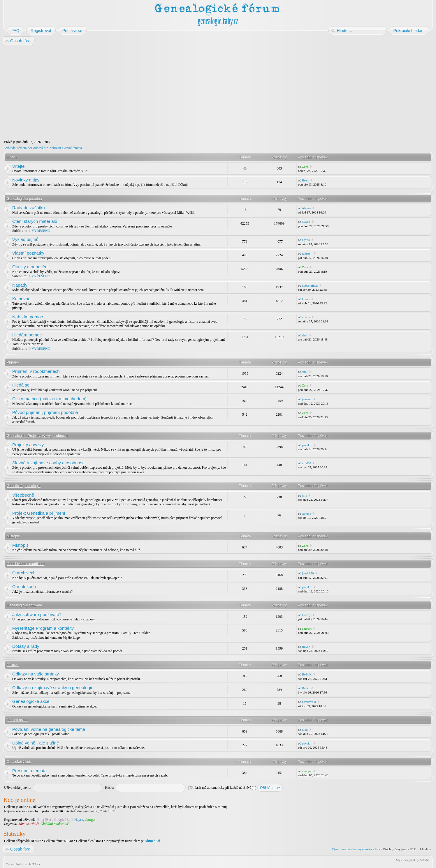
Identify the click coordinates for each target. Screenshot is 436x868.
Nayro (306, 222)
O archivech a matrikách (26, 564)
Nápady (20, 285)
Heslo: (109, 788)
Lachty (306, 615)
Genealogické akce (31, 701)
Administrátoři (28, 824)
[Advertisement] (178, 93)
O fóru (12, 157)
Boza (305, 180)
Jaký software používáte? (37, 614)
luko (305, 730)
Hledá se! (21, 385)
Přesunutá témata (29, 771)
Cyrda (306, 240)
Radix (306, 688)
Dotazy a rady (26, 646)
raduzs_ (307, 253)
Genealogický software (24, 605)
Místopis (13, 536)
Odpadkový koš (19, 762)
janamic (307, 399)
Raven (306, 647)
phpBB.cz (34, 864)
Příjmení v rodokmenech (36, 371)
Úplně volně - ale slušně (36, 743)
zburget (307, 629)
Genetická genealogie (24, 486)
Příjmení (13, 362)
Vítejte (19, 166)
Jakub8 (306, 514)
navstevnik (309, 702)
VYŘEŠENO (41, 231)
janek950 (308, 573)
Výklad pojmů (25, 239)
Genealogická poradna (24, 199)
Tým (335, 849)
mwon (306, 317)
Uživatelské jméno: (18, 788)
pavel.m (307, 445)
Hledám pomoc (27, 335)
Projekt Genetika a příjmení (39, 513)
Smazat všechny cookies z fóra (360, 849)
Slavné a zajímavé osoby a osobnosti (48, 463)
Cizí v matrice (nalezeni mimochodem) (49, 399)
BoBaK (307, 674)
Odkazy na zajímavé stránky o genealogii (52, 688)
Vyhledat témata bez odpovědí (25, 148)
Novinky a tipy (26, 180)
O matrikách (24, 586)
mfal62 (306, 463)
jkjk (304, 495)
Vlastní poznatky (28, 253)
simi (305, 335)
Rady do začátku (29, 208)
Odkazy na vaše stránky (36, 674)
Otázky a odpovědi (30, 267)
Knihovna (21, 299)
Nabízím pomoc (28, 317)
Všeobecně (23, 495)
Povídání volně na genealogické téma (49, 729)
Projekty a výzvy (28, 445)
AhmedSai (152, 841)
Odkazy (13, 665)
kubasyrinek (310, 285)
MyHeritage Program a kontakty (43, 628)
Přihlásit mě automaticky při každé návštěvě (223, 788)
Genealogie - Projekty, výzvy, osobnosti (37, 436)
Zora (305, 167)
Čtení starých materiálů (35, 221)
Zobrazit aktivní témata (66, 148)
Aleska (306, 208)
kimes (306, 299)
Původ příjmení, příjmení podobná (45, 412)
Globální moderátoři (55, 824)
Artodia (425, 860)
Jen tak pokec (17, 720)
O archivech (24, 573)
